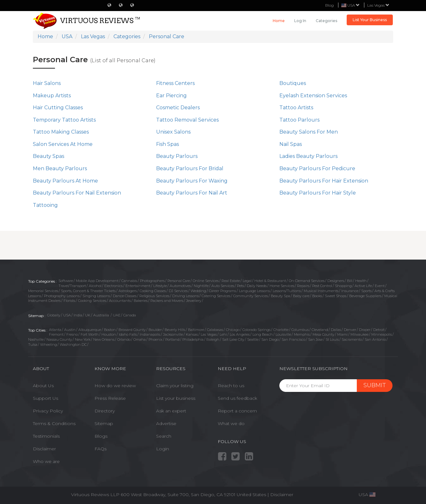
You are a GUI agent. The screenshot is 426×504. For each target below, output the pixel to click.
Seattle (253, 339)
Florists (69, 301)
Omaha (140, 339)
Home (279, 21)
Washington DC (73, 345)
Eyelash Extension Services (313, 96)
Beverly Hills (175, 330)
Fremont (56, 334)
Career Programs (222, 291)
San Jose (315, 339)
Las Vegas (378, 5)
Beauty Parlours (177, 156)
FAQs (100, 449)
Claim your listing (175, 386)
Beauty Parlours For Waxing (192, 181)
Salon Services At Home (63, 144)
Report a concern (237, 411)
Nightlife (201, 286)
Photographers (152, 281)
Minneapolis (382, 334)
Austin (70, 330)
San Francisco (293, 339)
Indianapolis (150, 334)
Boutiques (293, 83)
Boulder (155, 330)
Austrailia (102, 315)
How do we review (115, 386)
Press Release (110, 398)
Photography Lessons (62, 296)
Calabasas (215, 330)
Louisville (283, 334)
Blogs (101, 436)
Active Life (363, 286)
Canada (130, 315)
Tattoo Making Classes (61, 132)
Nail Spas (291, 144)
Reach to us (231, 386)
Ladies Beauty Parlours (308, 156)
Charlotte (281, 330)
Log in (300, 21)
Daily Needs (257, 286)
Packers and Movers (167, 301)
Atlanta (55, 330)
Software (66, 281)
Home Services (282, 286)
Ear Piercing (171, 96)
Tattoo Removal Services (187, 120)
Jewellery (194, 301)
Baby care (301, 296)
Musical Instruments (321, 291)
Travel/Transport (72, 286)
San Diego (270, 339)
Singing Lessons (96, 296)
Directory (105, 411)
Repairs (303, 286)
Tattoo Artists (296, 108)
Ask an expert (171, 411)
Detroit (379, 330)
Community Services (251, 296)
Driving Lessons (186, 296)
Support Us (46, 398)
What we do (231, 423)
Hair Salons (47, 83)
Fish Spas (167, 144)
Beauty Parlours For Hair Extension (324, 181)
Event (380, 286)
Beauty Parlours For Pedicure (317, 168)
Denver (350, 330)
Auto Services (223, 286)
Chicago (233, 330)
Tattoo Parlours (299, 120)
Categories (326, 21)
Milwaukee (359, 334)
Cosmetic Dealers (178, 108)
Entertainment (138, 286)
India (78, 315)
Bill (350, 281)
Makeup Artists (52, 96)
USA (67, 315)
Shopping (343, 286)
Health (361, 281)
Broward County (132, 330)
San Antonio (375, 339)
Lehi (223, 334)
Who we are (46, 461)
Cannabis (129, 281)
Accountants (120, 301)
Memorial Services (43, 291)
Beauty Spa (280, 296)
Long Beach (263, 334)
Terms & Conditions (54, 423)
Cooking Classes (153, 291)
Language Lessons (254, 291)
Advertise (166, 423)
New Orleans (104, 339)
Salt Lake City (233, 339)
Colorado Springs (256, 330)
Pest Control (322, 286)
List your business (176, 398)
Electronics (113, 286)
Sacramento (352, 339)
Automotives (180, 286)
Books (317, 296)
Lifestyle (160, 286)
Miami (342, 334)
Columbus (300, 330)
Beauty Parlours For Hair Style (318, 193)
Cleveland (320, 330)
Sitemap (104, 423)
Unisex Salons (173, 132)
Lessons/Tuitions (287, 291)
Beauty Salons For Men (309, 132)
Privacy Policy (48, 411)
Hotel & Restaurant (270, 281)
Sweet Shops (336, 296)
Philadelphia (193, 339)
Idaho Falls (128, 334)
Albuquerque (90, 330)
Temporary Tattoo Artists (64, 120)
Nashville (36, 339)
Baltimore (196, 330)
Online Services (206, 281)
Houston (109, 334)
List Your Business (370, 20)
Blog (329, 5)
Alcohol (95, 286)
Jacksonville (173, 334)
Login (163, 449)
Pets (240, 286)
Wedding (198, 291)
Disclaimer (44, 449)
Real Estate (231, 281)
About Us (43, 386)
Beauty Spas (49, 156)
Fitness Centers (175, 83)
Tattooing (45, 205)
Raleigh (213, 339)
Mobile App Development (97, 281)
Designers (336, 281)
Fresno (72, 334)
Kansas (192, 334)
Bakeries (141, 301)
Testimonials (46, 436)
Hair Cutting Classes (58, 108)
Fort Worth (90, 334)
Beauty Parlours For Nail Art (192, 193)
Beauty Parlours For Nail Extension (77, 193)
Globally (54, 315)
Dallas (336, 330)
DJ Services (178, 291)
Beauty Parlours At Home (65, 181)
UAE (117, 315)
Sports (366, 291)
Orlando (124, 339)
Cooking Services (92, 301)
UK (88, 315)
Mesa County (323, 334)
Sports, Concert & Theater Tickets (88, 291)
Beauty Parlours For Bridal (190, 168)
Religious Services (154, 296)
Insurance (350, 291)
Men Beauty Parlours (60, 168)
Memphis (302, 334)
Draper (365, 330)
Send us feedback (237, 398)
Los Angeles (240, 334)
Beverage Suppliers (365, 296)
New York (83, 339)
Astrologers (128, 291)
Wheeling (49, 345)
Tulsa (33, 345)
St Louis (332, 339)
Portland (172, 339)
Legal (247, 281)
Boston (110, 330)
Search (164, 436)
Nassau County (59, 339)
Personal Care (179, 281)
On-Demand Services (307, 281)
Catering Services (216, 296)
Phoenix (155, 339)
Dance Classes (125, 296)
